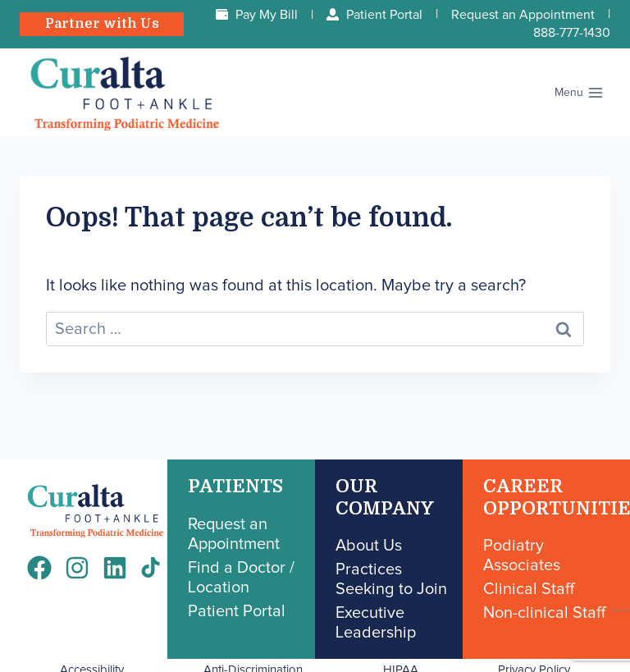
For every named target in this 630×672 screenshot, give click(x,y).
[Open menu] (579, 93)
